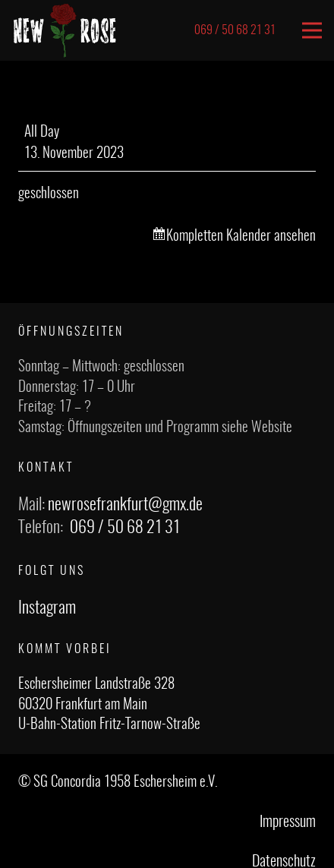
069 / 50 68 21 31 (125, 528)
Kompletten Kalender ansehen (241, 237)
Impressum (288, 822)
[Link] (65, 30)
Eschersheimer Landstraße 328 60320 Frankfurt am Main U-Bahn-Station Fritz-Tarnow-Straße (109, 705)
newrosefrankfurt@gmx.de (125, 505)
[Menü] (312, 30)
